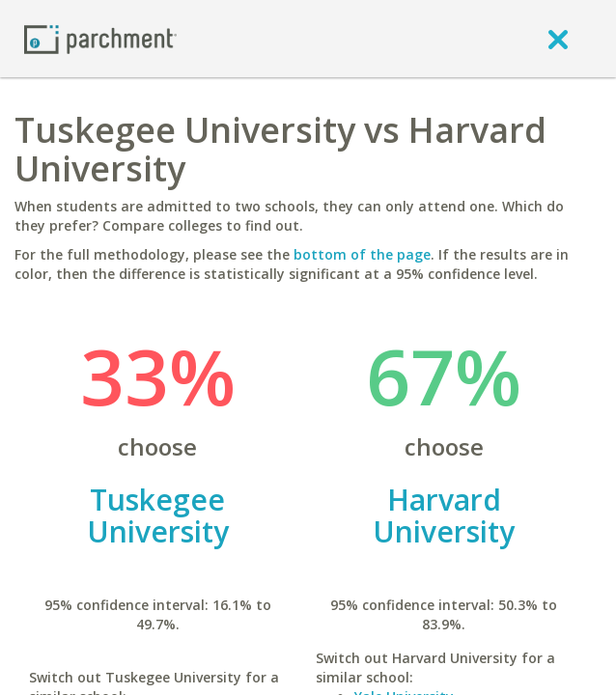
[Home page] (100, 38)
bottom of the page (362, 254)
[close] (558, 39)
